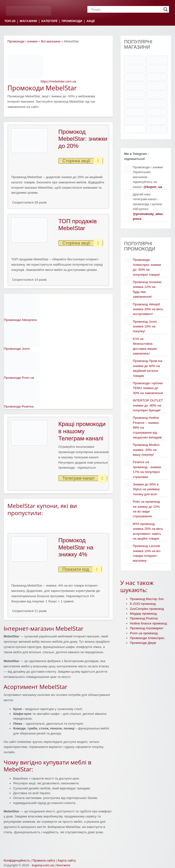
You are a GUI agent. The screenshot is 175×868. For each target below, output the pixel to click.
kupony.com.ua (43, 865)
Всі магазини (51, 41)
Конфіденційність (17, 860)
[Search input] (126, 9)
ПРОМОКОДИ (72, 21)
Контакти (63, 865)
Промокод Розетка (144, 618)
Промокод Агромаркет (147, 628)
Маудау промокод (143, 614)
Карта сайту (67, 860)
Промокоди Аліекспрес (147, 638)
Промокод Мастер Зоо (147, 599)
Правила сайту (44, 860)
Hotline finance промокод (148, 623)
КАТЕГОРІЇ (49, 21)
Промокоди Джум (143, 643)
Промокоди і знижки (22, 41)
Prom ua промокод (144, 633)
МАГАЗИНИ (28, 21)
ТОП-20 (10, 21)
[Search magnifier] (166, 9)
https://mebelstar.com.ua (58, 81)
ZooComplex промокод (147, 609)
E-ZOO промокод (143, 604)
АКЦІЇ (91, 21)
